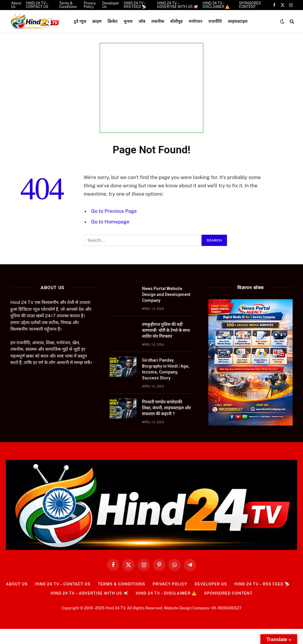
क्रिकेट (113, 21)
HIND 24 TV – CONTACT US (63, 584)
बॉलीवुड (176, 21)
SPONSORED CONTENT (228, 593)
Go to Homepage (110, 222)
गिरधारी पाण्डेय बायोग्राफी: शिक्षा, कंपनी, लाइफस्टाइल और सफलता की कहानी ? (167, 408)
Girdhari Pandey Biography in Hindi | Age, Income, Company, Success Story (166, 369)
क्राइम (97, 21)
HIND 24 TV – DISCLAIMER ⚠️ (166, 593)
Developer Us (211, 584)
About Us (17, 584)
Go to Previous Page (114, 211)
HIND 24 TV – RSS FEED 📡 (262, 584)
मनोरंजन (196, 21)
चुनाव (128, 21)
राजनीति (215, 21)
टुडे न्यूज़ (80, 21)
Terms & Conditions (122, 584)
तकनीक (158, 21)
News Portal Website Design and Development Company (166, 294)
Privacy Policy (170, 584)
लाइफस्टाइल (238, 21)
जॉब (142, 21)
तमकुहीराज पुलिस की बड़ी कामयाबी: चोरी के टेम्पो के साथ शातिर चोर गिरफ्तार (166, 330)
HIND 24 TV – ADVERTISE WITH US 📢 (90, 593)
